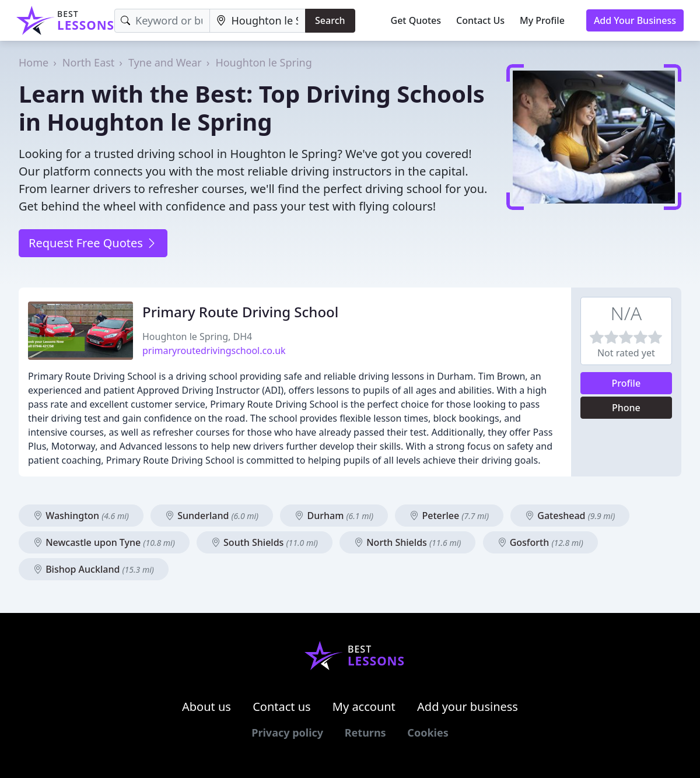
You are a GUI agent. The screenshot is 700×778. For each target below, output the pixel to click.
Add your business (468, 707)
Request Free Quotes (93, 243)
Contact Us (480, 20)
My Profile (542, 20)
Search (330, 20)
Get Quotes (416, 20)
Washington (81, 516)
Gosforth (540, 542)
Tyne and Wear (165, 62)
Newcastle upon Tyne (104, 542)
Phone (626, 408)
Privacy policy (287, 733)
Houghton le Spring (263, 62)
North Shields (407, 542)
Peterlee (449, 516)
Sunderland (212, 516)
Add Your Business (635, 20)
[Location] (258, 21)
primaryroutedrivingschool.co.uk (214, 351)
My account (364, 707)
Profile (626, 383)
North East (89, 62)
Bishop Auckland (94, 569)
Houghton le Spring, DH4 (197, 337)
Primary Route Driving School (240, 312)
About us (206, 707)
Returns (365, 733)
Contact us (282, 707)
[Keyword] (162, 21)
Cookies (428, 733)
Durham (334, 516)
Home (34, 62)
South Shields (265, 542)
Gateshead (570, 516)
